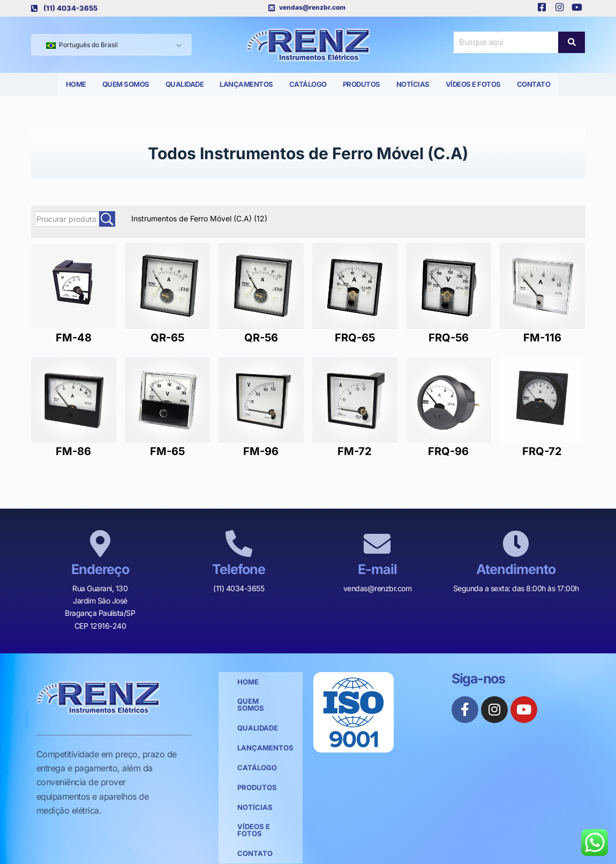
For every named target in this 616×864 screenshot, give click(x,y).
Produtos (362, 84)
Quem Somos (126, 84)
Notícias (413, 84)
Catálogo (308, 84)
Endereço (100, 569)
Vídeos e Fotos (473, 84)
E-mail (377, 569)
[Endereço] (100, 543)
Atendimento (516, 569)
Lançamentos (246, 84)
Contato (534, 84)
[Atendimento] (516, 543)
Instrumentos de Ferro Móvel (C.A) (199, 218)
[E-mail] (377, 543)
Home (76, 84)
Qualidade (185, 84)
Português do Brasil (82, 45)
